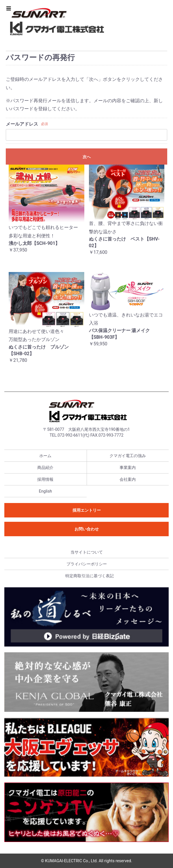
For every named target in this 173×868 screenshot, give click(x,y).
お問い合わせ (87, 529)
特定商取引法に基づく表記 (90, 576)
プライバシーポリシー (87, 564)
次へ (87, 157)
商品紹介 (45, 467)
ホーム (45, 456)
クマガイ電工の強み (128, 456)
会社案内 (128, 479)
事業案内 (128, 467)
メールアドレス (22, 124)
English (45, 491)
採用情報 (45, 479)
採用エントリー (87, 510)
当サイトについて (87, 552)
